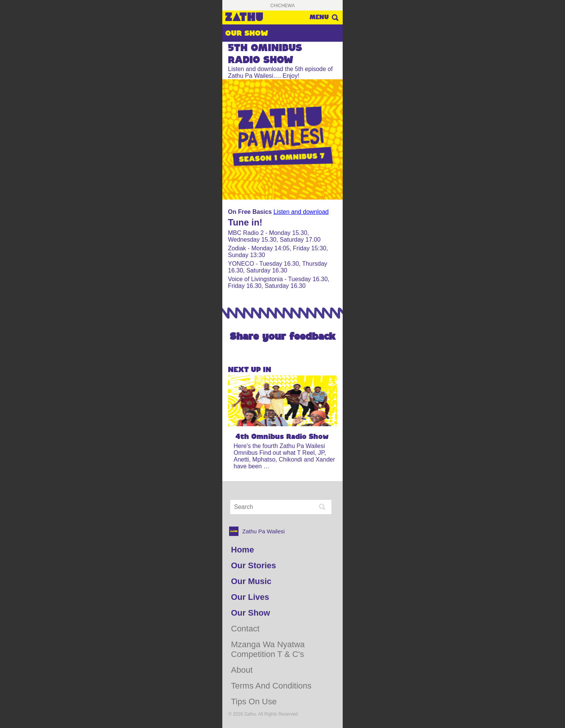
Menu (319, 17)
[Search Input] (273, 507)
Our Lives (250, 597)
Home (242, 550)
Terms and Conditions (271, 686)
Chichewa (283, 6)
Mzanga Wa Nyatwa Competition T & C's (268, 649)
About (242, 670)
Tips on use (254, 702)
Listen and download (301, 212)
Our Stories (254, 565)
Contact (245, 629)
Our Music (251, 581)
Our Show (251, 613)
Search (335, 18)
